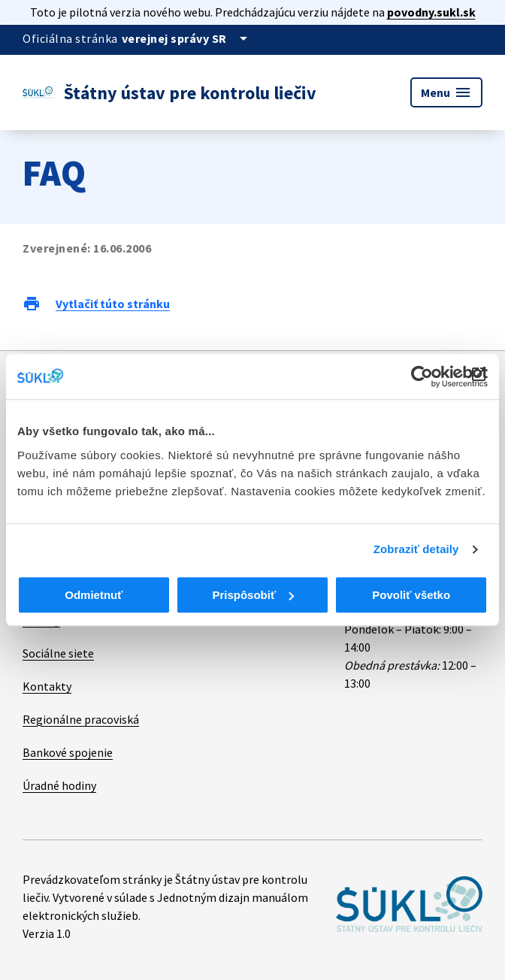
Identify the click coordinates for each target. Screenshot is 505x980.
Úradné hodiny (59, 785)
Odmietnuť (94, 595)
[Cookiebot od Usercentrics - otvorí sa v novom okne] (422, 377)
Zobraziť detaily (416, 549)
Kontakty (47, 686)
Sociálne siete (58, 653)
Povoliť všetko (411, 595)
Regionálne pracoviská (81, 719)
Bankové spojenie (68, 752)
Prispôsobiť (253, 595)
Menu (446, 92)
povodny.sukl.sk (431, 12)
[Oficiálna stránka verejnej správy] (187, 38)
